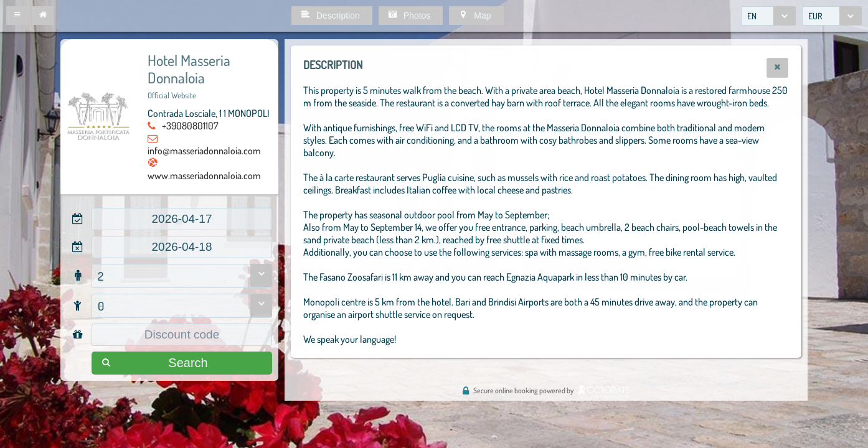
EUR (815, 16)
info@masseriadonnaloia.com (204, 151)
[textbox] (182, 219)
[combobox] (768, 16)
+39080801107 (190, 126)
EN (752, 16)
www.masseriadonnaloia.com (204, 175)
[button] (17, 16)
